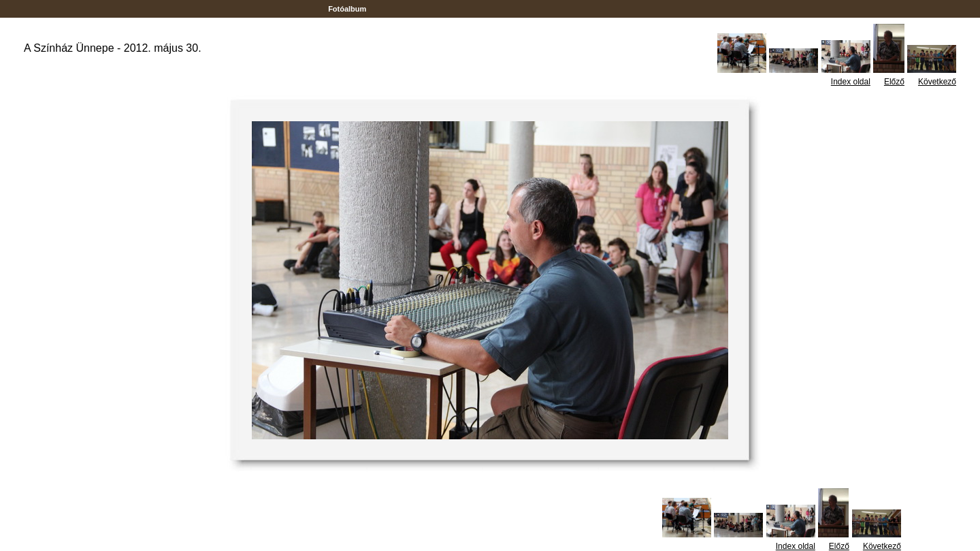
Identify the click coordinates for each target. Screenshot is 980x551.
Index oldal (851, 82)
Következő (937, 82)
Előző (894, 82)
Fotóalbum (347, 9)
